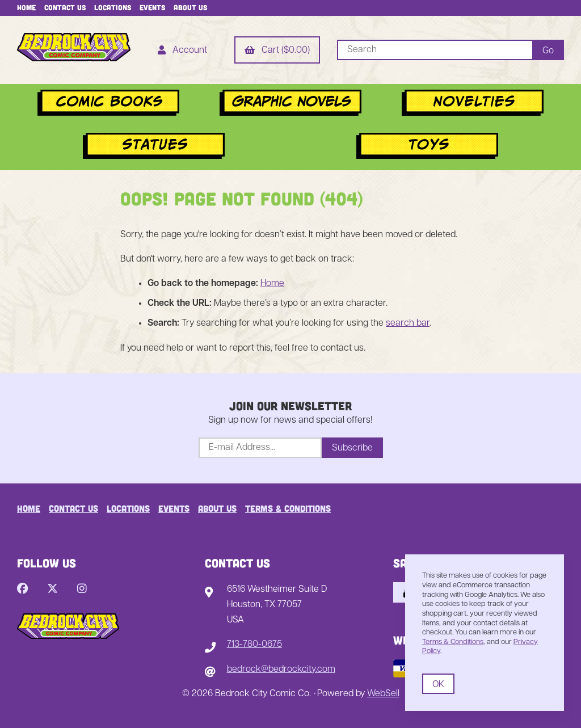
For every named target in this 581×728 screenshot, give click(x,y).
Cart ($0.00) (277, 51)
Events (152, 7)
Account (182, 51)
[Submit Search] (548, 50)
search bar (408, 323)
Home (26, 7)
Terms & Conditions (288, 508)
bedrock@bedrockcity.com (281, 670)
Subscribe (352, 448)
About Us (190, 7)
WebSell (383, 694)
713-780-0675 (254, 645)
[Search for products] (435, 50)
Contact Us (65, 7)
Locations (113, 7)
